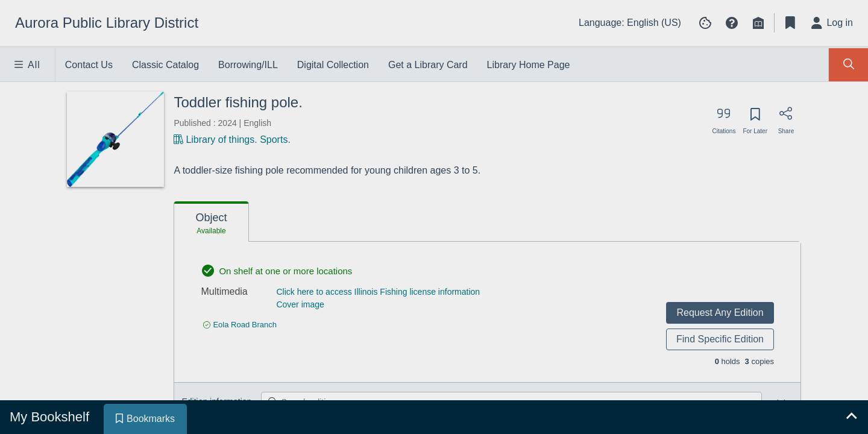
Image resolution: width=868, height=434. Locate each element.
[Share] (786, 118)
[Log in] (832, 23)
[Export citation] (724, 118)
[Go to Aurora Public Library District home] (107, 23)
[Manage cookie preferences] (705, 23)
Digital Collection (333, 65)
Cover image (300, 304)
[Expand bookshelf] (851, 417)
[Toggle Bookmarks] (790, 23)
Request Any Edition (720, 313)
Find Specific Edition (720, 339)
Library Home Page (529, 65)
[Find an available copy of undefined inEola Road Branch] (240, 325)
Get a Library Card (428, 65)
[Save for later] (755, 118)
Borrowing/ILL (248, 65)
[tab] (211, 222)
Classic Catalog (165, 65)
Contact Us (89, 65)
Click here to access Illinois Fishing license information (378, 292)
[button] (732, 23)
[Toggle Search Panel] (848, 65)
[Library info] (758, 23)
